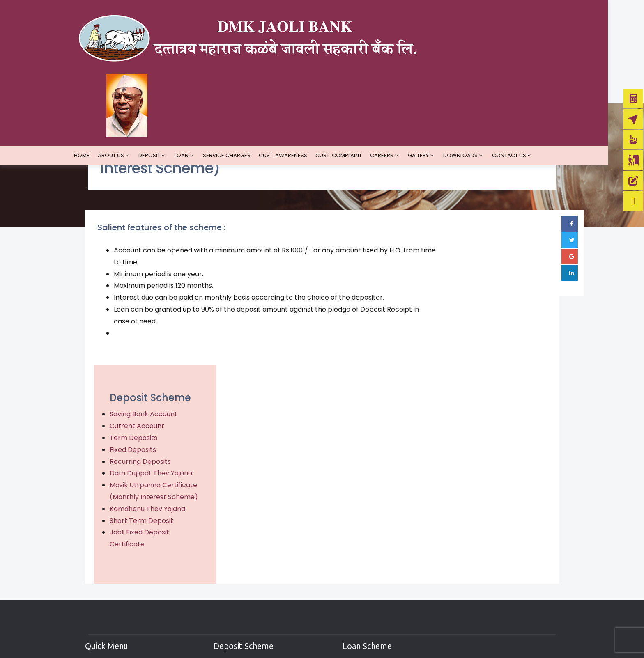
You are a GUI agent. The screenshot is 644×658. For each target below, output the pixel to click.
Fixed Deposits (475, 307)
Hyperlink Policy (119, 583)
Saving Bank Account (485, 272)
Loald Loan (351, 570)
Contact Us (112, 611)
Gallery (436, 94)
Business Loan (357, 597)
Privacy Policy (116, 556)
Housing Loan (356, 625)
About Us (129, 94)
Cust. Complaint (357, 94)
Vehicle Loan (354, 583)
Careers (400, 94)
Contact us (527, 94)
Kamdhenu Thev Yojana (489, 378)
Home (100, 94)
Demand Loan (356, 542)
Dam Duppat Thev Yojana (493, 331)
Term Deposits (475, 296)
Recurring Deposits (482, 319)
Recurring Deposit (243, 597)
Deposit (167, 94)
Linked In (466, 583)
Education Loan (359, 611)
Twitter (465, 570)
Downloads (478, 94)
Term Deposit (236, 570)
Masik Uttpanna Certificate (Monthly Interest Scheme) (484, 355)
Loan (200, 94)
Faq (99, 597)
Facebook (469, 542)
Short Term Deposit (483, 390)
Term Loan (351, 556)
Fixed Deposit (235, 583)
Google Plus (474, 556)
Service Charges (245, 94)
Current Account (479, 284)
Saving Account (239, 542)
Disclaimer (111, 570)
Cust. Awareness (301, 94)
